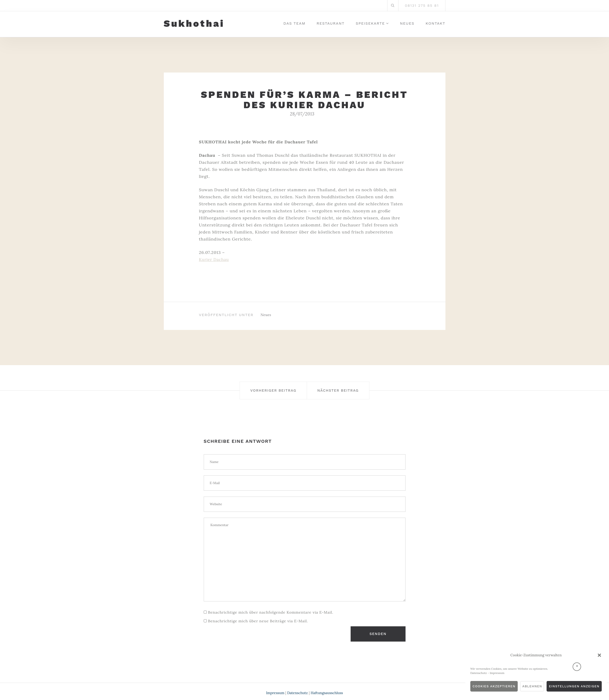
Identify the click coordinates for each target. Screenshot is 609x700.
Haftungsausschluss (328, 690)
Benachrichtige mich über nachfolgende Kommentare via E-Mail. (271, 612)
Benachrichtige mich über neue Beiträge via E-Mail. (258, 621)
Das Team (295, 23)
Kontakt (436, 23)
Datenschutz (465, 673)
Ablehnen (525, 686)
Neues (407, 23)
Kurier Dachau (215, 259)
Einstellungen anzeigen (571, 686)
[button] (599, 655)
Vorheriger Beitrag (267, 390)
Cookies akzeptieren (483, 686)
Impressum (483, 673)
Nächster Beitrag (345, 390)
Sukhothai (194, 24)
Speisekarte (370, 23)
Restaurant (331, 23)
